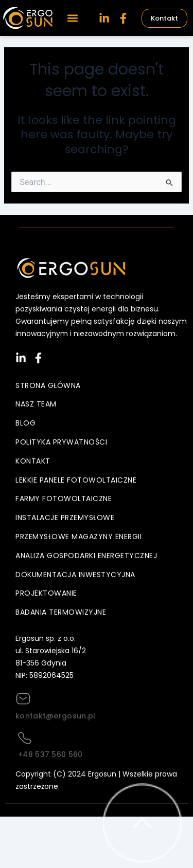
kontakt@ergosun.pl (55, 716)
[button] (72, 18)
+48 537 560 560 (50, 754)
